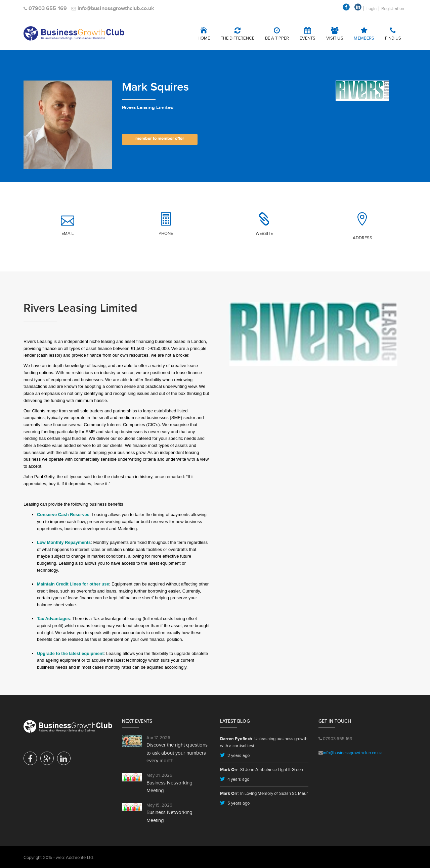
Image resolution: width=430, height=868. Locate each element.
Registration (393, 9)
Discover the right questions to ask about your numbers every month (177, 753)
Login (372, 9)
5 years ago (238, 803)
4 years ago (238, 779)
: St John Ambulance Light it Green (262, 770)
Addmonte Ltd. (80, 857)
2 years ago (238, 755)
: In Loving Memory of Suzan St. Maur (264, 793)
